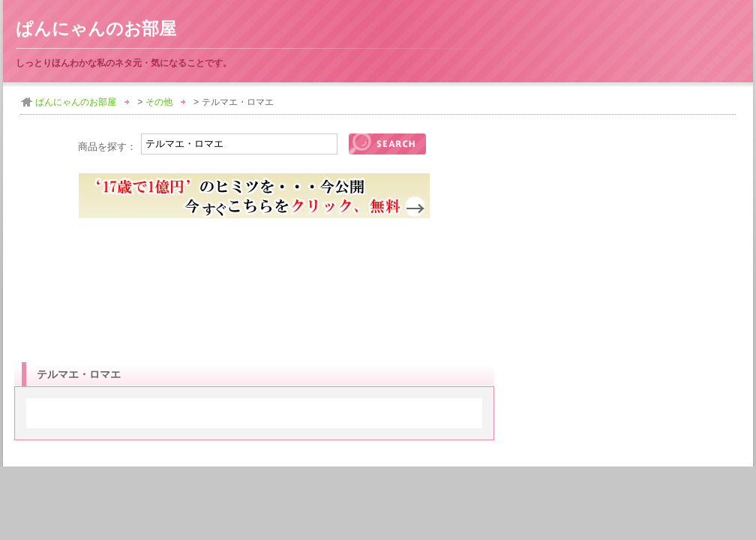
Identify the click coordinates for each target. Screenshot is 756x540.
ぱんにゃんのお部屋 (96, 29)
